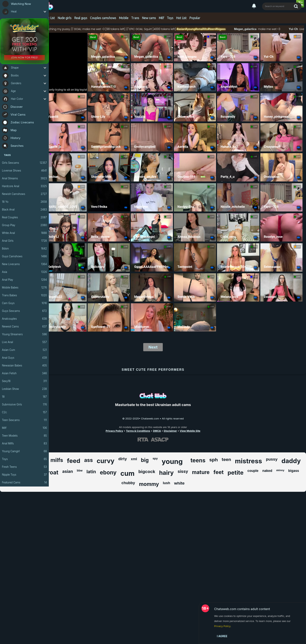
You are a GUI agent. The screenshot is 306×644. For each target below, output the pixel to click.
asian (68, 471)
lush (166, 483)
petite (236, 473)
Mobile (124, 18)
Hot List (50, 18)
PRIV (212, 36)
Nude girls (64, 18)
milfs (57, 460)
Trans (135, 18)
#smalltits (213, 29)
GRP (299, 36)
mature (201, 472)
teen (226, 459)
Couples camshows (103, 18)
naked (267, 471)
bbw (80, 470)
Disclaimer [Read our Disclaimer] (170, 431)
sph (214, 460)
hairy (166, 473)
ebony (108, 472)
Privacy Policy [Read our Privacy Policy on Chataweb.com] (114, 431)
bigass (294, 471)
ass (88, 460)
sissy (183, 471)
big (145, 460)
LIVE (126, 36)
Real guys (81, 18)
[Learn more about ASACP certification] (160, 440)
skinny (280, 470)
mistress (249, 461)
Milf (161, 18)
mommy (149, 484)
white (179, 483)
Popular (195, 18)
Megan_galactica (256, 29)
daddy (291, 461)
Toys (170, 18)
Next (153, 347)
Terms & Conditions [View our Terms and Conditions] (138, 431)
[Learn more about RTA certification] (143, 440)
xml (134, 459)
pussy (272, 459)
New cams (149, 18)
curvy (105, 461)
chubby (128, 483)
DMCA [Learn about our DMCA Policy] (157, 431)
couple (253, 471)
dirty (123, 459)
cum (127, 473)
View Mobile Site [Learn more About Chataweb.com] (190, 431)
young (172, 461)
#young (201, 29)
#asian (192, 29)
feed (74, 461)
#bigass (232, 29)
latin (91, 472)
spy (155, 458)
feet (219, 472)
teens (198, 460)
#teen (223, 29)
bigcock (147, 471)
